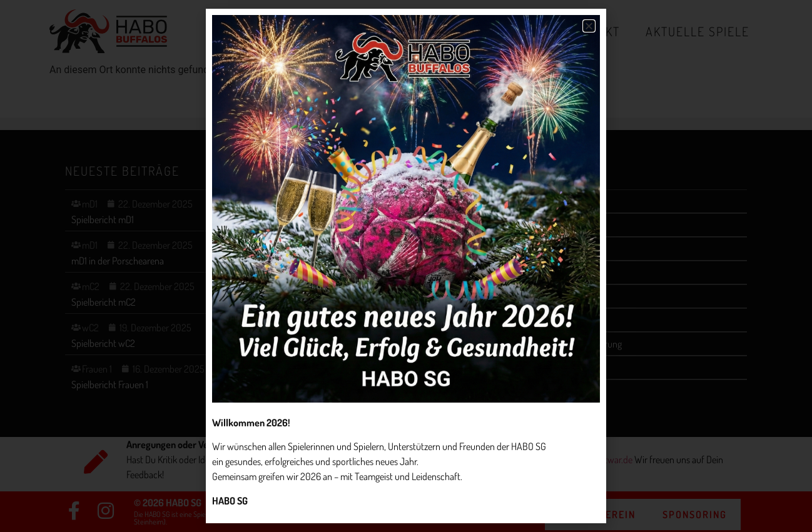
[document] (406, 266)
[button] (589, 26)
